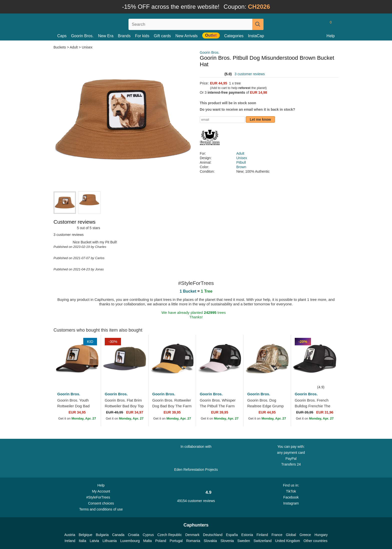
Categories (234, 36)
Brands (124, 36)
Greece (305, 535)
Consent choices (101, 503)
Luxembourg (130, 541)
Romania (193, 541)
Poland (161, 541)
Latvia (94, 541)
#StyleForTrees (101, 497)
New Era (106, 36)
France (277, 535)
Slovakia (210, 541)
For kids (142, 36)
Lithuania (110, 541)
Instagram (291, 503)
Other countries (315, 541)
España (232, 535)
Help (331, 36)
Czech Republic (169, 535)
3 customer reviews (250, 74)
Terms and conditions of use (101, 509)
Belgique (86, 535)
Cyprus (148, 535)
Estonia (247, 535)
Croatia (134, 535)
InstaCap (256, 36)
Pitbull (241, 162)
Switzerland (262, 541)
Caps (62, 36)
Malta (147, 541)
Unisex (87, 47)
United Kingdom (287, 541)
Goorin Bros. (82, 36)
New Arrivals (187, 36)
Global (291, 535)
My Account (101, 491)
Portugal (176, 541)
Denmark (192, 535)
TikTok (291, 491)
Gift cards (162, 36)
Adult (74, 47)
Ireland (70, 541)
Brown (241, 167)
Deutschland (213, 535)
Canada (118, 535)
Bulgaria (102, 535)
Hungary (321, 535)
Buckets (60, 47)
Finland (262, 535)
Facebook (291, 497)
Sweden (244, 541)
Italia (82, 541)
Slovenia (227, 541)
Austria (70, 535)
